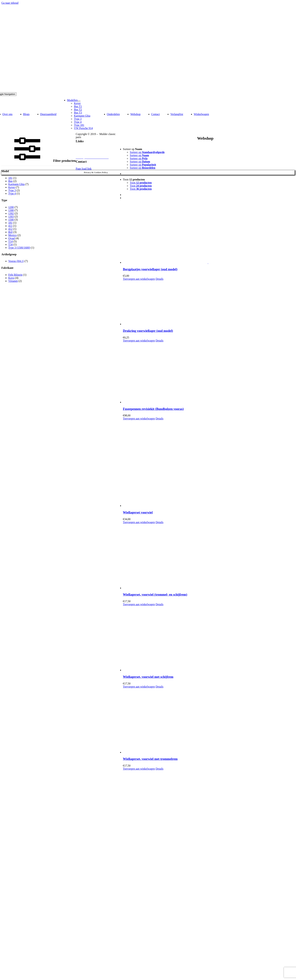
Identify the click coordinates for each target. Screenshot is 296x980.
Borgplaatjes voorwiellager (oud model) (150, 269)
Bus (10, 181)
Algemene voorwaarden (89, 154)
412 (10, 229)
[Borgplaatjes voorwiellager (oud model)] (209, 233)
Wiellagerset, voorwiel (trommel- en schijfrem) (155, 594)
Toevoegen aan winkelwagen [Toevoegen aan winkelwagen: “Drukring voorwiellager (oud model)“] (139, 341)
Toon (134, 179)
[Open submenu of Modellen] (79, 101)
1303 (11, 216)
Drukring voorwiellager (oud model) (148, 331)
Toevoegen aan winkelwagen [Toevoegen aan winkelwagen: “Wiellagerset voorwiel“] (139, 522)
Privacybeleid (83, 145)
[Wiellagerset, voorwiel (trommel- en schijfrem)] (209, 557)
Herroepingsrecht (85, 151)
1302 (11, 213)
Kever (12, 187)
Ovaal (12, 238)
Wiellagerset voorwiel (138, 512)
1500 (11, 220)
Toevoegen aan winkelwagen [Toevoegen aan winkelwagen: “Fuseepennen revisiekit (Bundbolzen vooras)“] (139, 419)
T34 (11, 244)
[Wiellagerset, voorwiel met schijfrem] (209, 639)
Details (159, 279)
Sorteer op (132, 149)
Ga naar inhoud (10, 3)
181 (10, 178)
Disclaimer (82, 148)
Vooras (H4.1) (16, 261)
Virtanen (13, 281)
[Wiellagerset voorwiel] (209, 464)
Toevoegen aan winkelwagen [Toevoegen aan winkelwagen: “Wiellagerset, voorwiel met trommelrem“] (139, 769)
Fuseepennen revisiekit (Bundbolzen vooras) (153, 409)
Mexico (13, 235)
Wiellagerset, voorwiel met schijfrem (148, 677)
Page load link (84, 169)
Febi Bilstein (15, 275)
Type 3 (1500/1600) (19, 248)
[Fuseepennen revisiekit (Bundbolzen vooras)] (209, 373)
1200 (11, 207)
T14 (11, 241)
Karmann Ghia (16, 184)
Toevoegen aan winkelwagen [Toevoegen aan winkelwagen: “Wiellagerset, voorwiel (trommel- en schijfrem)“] (139, 604)
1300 (11, 210)
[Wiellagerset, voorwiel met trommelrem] (209, 721)
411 (10, 226)
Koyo (11, 278)
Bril (10, 232)
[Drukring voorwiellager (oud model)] (209, 303)
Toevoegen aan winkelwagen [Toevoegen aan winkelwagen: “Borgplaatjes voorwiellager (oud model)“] (139, 279)
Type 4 (12, 193)
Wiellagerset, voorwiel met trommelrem (150, 759)
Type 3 (12, 190)
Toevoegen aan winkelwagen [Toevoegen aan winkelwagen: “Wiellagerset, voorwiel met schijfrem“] (139, 687)
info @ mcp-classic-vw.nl (90, 165)
